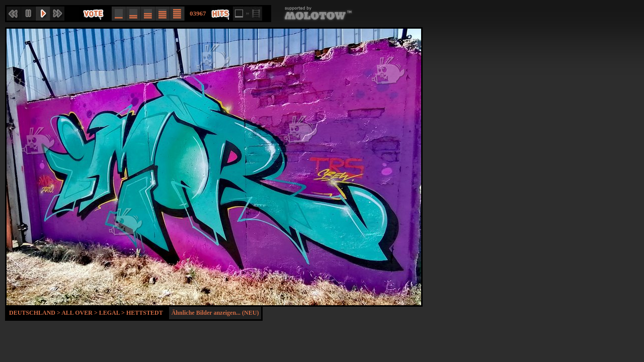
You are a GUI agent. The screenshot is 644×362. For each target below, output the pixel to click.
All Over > (80, 313)
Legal (109, 313)
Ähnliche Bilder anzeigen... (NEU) (215, 313)
